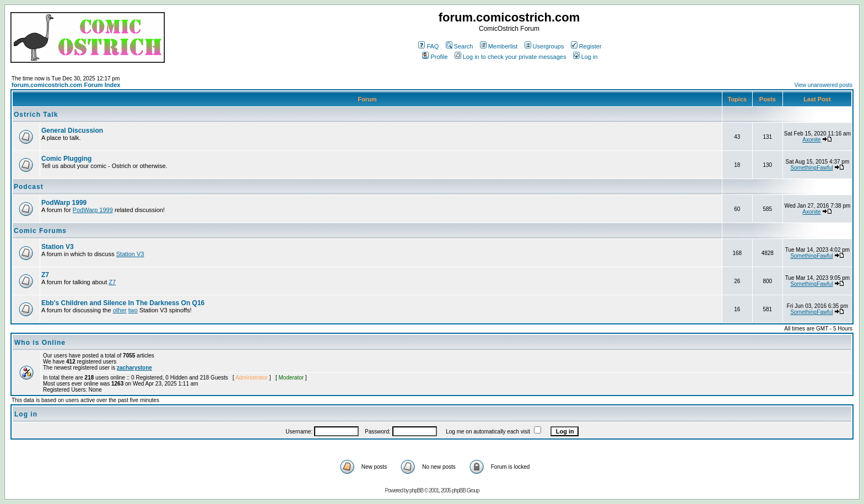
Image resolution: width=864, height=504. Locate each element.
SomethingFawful (811, 168)
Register (586, 46)
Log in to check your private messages (511, 57)
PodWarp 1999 (64, 203)
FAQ (428, 46)
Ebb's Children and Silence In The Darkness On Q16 (123, 303)
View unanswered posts (823, 85)
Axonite (811, 140)
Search (460, 46)
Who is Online (40, 343)
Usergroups (544, 46)
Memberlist (499, 46)
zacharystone (134, 368)
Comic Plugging (66, 159)
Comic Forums (40, 231)
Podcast (29, 187)
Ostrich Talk (36, 115)
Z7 (45, 275)
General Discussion (72, 131)
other (120, 310)
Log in (585, 57)
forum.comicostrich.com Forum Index (66, 85)
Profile (435, 57)
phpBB (416, 491)
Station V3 (58, 247)
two (133, 310)
